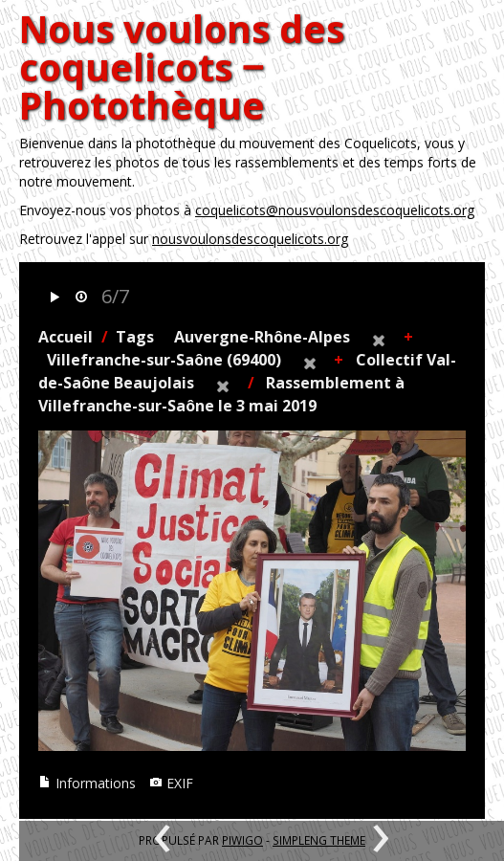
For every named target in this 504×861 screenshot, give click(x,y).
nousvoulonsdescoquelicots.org (250, 239)
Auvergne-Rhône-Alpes (262, 337)
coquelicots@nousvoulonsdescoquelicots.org (335, 210)
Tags (135, 337)
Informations (87, 783)
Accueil (66, 337)
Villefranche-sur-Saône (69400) (164, 360)
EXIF (171, 783)
